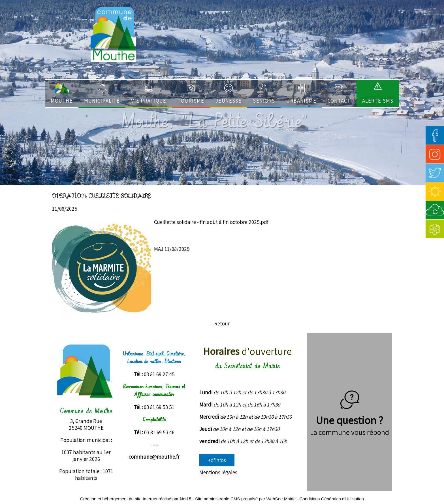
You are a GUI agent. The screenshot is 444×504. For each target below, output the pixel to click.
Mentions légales (218, 472)
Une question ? (350, 413)
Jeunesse (229, 101)
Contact (339, 101)
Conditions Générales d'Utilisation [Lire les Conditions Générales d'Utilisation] (332, 499)
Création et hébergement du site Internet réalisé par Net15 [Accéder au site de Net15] (136, 499)
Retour (222, 323)
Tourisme (191, 101)
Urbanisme (301, 101)
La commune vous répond (350, 432)
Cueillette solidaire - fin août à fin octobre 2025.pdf (211, 222)
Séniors (264, 101)
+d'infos (217, 460)
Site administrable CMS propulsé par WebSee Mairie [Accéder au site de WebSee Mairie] (245, 499)
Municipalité (102, 101)
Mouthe (62, 101)
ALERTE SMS (378, 101)
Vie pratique (149, 101)
